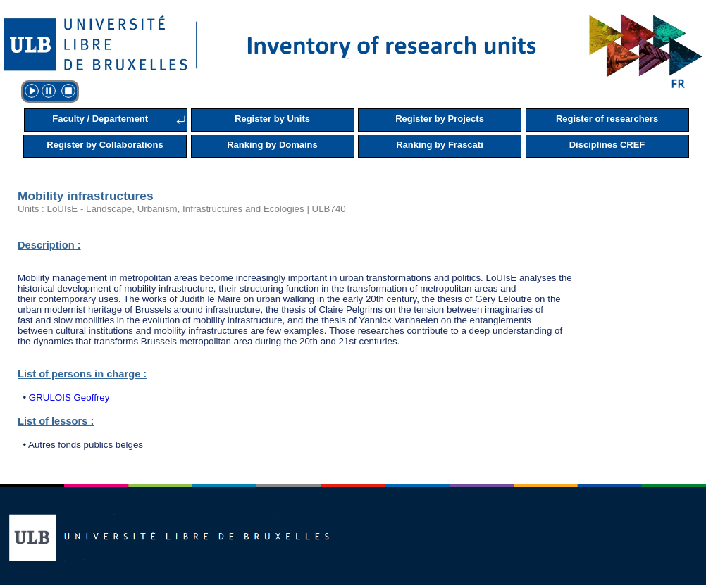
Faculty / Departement (100, 119)
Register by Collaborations (105, 145)
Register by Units (272, 119)
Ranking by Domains (272, 145)
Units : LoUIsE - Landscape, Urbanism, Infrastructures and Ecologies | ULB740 (182, 209)
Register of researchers (607, 119)
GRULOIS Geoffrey (69, 398)
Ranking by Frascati (440, 145)
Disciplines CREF (607, 145)
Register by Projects (440, 119)
